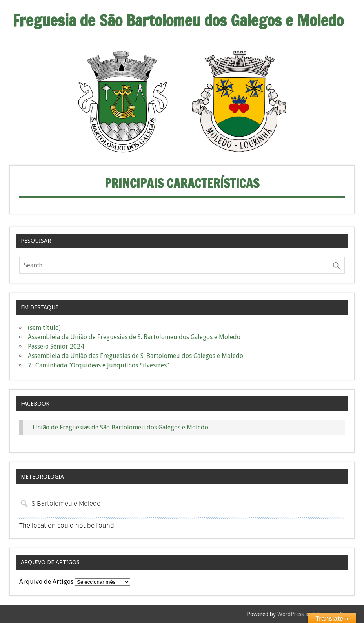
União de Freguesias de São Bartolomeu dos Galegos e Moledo (120, 427)
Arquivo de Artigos (46, 582)
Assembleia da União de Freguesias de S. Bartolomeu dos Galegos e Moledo (134, 337)
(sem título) (44, 328)
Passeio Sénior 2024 (56, 346)
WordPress (290, 614)
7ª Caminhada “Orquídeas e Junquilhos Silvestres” (98, 365)
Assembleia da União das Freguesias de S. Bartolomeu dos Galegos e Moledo (136, 356)
